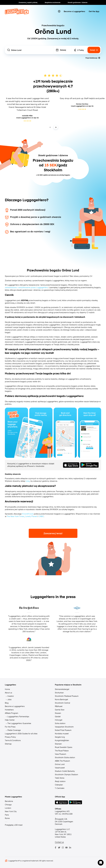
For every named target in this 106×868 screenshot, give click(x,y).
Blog (7, 703)
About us (8, 693)
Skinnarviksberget (62, 689)
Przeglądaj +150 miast (14, 825)
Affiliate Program (12, 713)
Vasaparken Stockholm (64, 727)
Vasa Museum (60, 754)
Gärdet (58, 716)
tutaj (28, 481)
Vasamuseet (60, 768)
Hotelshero (9, 710)
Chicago (8, 805)
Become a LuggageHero (74, 11)
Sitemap (8, 744)
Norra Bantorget (61, 699)
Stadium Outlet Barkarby (65, 771)
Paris (7, 815)
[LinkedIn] (70, 848)
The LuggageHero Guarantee (19, 723)
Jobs (9, 699)
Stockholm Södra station (65, 757)
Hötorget (59, 720)
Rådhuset (59, 706)
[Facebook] (55, 848)
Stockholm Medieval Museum (67, 696)
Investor (11, 696)
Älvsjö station (60, 781)
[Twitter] (59, 848)
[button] (101, 863)
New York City (11, 811)
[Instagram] (63, 848)
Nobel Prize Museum (63, 730)
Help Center (10, 720)
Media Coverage (14, 730)
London (8, 808)
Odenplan (59, 785)
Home (7, 689)
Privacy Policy (10, 737)
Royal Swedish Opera (64, 747)
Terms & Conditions (13, 740)
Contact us (59, 842)
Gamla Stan (60, 710)
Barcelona (9, 801)
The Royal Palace (62, 751)
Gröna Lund (60, 764)
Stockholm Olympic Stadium (66, 774)
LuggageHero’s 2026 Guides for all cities (21, 734)
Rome (7, 818)
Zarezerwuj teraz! (53, 533)
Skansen (58, 744)
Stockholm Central (62, 703)
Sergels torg (60, 737)
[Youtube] (66, 848)
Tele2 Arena (60, 778)
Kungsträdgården (62, 740)
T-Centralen (60, 788)
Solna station (60, 723)
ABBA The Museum (62, 761)
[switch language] (59, 11)
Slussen (58, 713)
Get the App (94, 11)
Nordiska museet (62, 734)
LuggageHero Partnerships (18, 716)
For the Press (10, 727)
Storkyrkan (59, 693)
